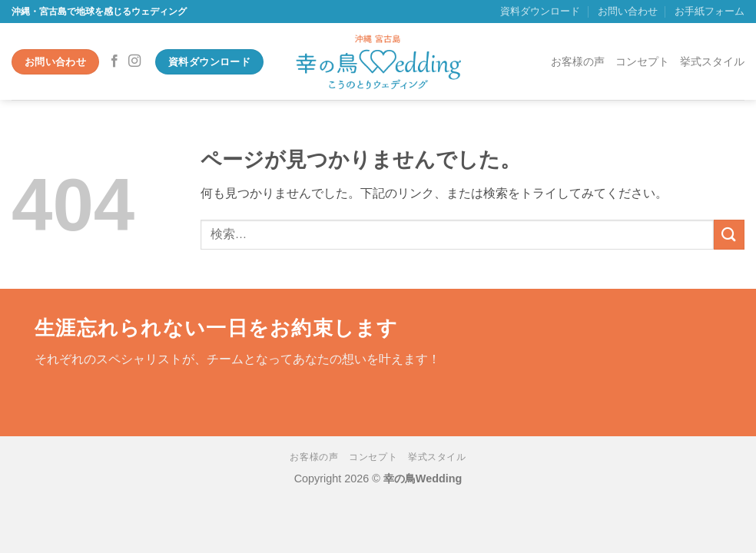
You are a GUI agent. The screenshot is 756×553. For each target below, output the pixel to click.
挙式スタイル (712, 61)
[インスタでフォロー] (134, 61)
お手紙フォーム (710, 11)
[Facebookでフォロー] (114, 61)
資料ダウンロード (540, 11)
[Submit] (729, 235)
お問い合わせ (628, 11)
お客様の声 (578, 61)
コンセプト (642, 61)
